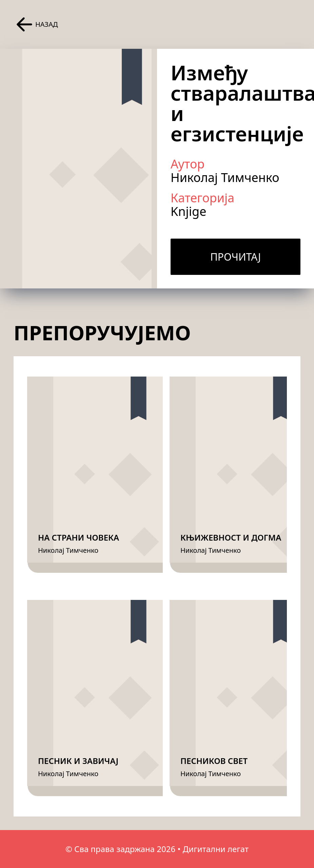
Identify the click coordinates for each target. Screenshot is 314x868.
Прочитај (235, 257)
